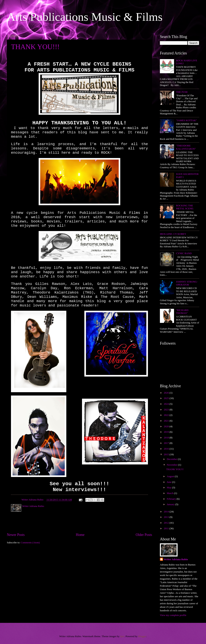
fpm (122, 636)
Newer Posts (16, 535)
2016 (167, 449)
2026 (167, 393)
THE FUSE (182, 92)
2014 (167, 512)
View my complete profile (173, 615)
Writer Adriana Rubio (176, 559)
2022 (167, 415)
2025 (167, 398)
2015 (167, 454)
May (169, 488)
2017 (167, 443)
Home (80, 535)
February (172, 499)
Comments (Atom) (30, 543)
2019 (167, 432)
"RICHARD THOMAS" (182, 312)
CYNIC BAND (184, 253)
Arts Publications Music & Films (85, 17)
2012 (167, 523)
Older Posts (144, 535)
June (169, 482)
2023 (167, 410)
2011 (167, 528)
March (170, 493)
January (171, 504)
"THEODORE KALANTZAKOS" (186, 147)
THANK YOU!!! (35, 47)
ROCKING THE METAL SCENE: (185, 207)
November (172, 465)
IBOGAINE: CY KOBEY (173, 234)
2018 (167, 438)
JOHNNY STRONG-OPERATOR (187, 283)
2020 (167, 426)
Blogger (142, 636)
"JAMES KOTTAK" (186, 120)
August (171, 476)
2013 (167, 517)
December (172, 459)
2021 (167, 421)
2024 (167, 404)
